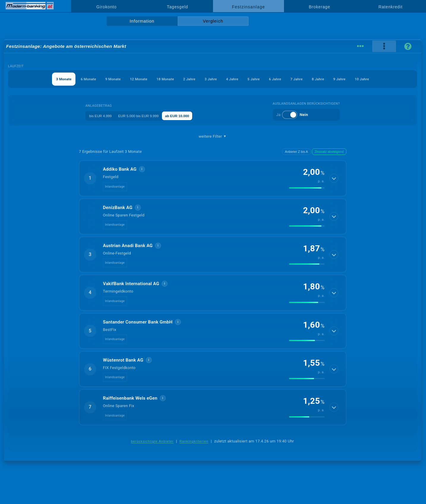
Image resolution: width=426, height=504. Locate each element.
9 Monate (97, 79)
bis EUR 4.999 (97, 116)
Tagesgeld (177, 7)
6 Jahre (285, 79)
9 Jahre (359, 79)
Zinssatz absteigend (329, 152)
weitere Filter (212, 136)
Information (142, 21)
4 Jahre (235, 79)
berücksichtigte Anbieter (152, 441)
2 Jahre (185, 79)
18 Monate (157, 79)
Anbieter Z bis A (296, 152)
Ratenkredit (390, 7)
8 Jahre (334, 79)
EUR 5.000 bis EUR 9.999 (141, 116)
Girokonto (106, 7)
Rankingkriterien (194, 441)
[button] (213, 178)
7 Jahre (310, 79)
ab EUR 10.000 (187, 116)
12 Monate (127, 79)
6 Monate (69, 79)
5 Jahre (260, 79)
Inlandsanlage (115, 187)
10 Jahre (385, 79)
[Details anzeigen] (334, 178)
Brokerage (319, 7)
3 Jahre (210, 79)
